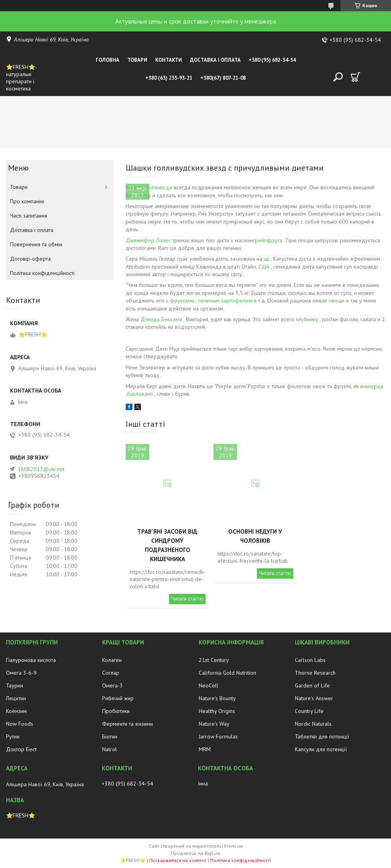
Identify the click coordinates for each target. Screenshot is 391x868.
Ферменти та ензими (127, 724)
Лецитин (16, 698)
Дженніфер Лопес (148, 240)
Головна (108, 60)
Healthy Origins (217, 711)
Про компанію (27, 201)
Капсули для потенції (321, 749)
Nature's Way (214, 724)
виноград (372, 386)
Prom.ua (233, 846)
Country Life (309, 711)
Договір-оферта (30, 259)
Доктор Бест (21, 749)
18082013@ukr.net (41, 469)
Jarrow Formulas (218, 736)
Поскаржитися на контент (178, 860)
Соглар (111, 673)
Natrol (110, 749)
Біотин (110, 736)
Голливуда (159, 187)
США (264, 267)
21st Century (214, 660)
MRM (205, 749)
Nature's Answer (314, 698)
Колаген (112, 660)
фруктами (182, 300)
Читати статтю (187, 599)
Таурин (15, 685)
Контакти (169, 60)
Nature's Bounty (217, 698)
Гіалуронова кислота (31, 660)
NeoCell (208, 685)
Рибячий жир (118, 698)
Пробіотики (116, 711)
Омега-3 (113, 685)
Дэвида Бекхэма (161, 319)
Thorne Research (315, 673)
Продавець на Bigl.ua (195, 853)
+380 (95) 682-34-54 (272, 60)
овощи (336, 300)
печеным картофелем (225, 300)
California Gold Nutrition (227, 673)
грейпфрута (268, 240)
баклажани (140, 394)
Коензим (16, 711)
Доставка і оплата (215, 60)
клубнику (307, 319)
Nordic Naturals (313, 724)
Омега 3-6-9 (21, 673)
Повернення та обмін (36, 244)
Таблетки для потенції (322, 736)
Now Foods (20, 724)
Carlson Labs (310, 660)
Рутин (13, 736)
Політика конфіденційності (42, 273)
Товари (137, 60)
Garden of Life (312, 685)
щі (266, 259)
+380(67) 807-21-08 (223, 78)
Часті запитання (29, 216)
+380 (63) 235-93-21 (169, 78)
